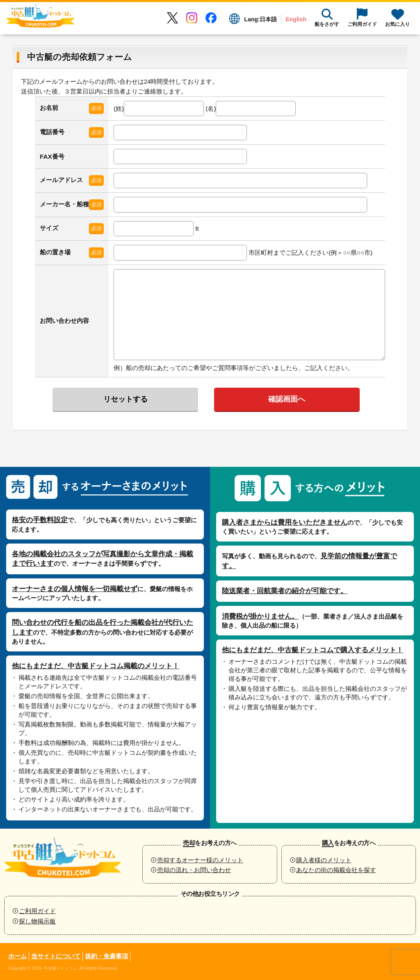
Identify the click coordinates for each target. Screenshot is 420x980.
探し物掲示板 (37, 921)
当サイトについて (56, 956)
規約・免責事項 (106, 956)
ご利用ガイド (37, 911)
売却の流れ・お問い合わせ (194, 870)
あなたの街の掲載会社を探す (336, 870)
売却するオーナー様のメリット (200, 860)
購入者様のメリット (324, 860)
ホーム (17, 956)
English (296, 19)
